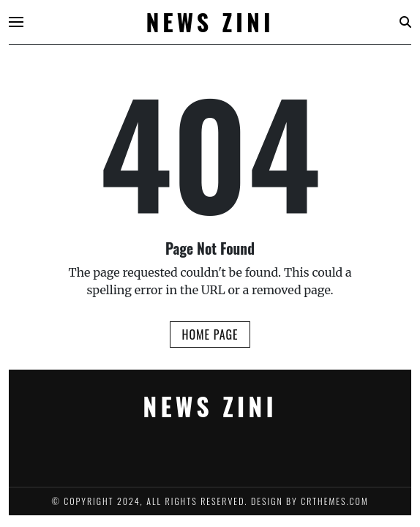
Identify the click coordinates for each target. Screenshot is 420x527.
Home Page (210, 334)
